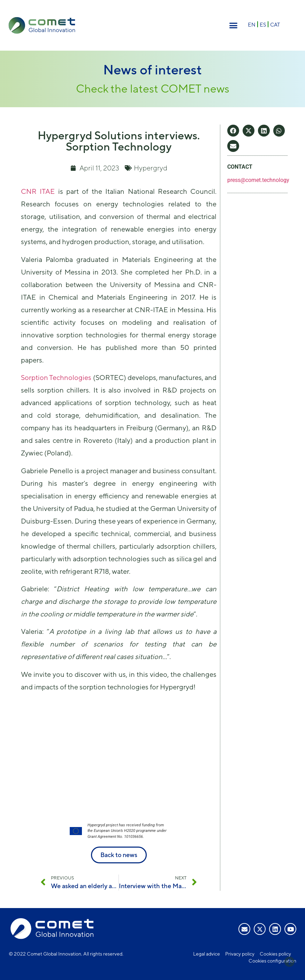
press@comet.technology (258, 180)
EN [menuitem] (252, 25)
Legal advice (207, 954)
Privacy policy (240, 954)
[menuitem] (252, 24)
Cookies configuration (272, 961)
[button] (234, 25)
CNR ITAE (38, 191)
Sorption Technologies (56, 377)
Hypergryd (151, 168)
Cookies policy (275, 954)
